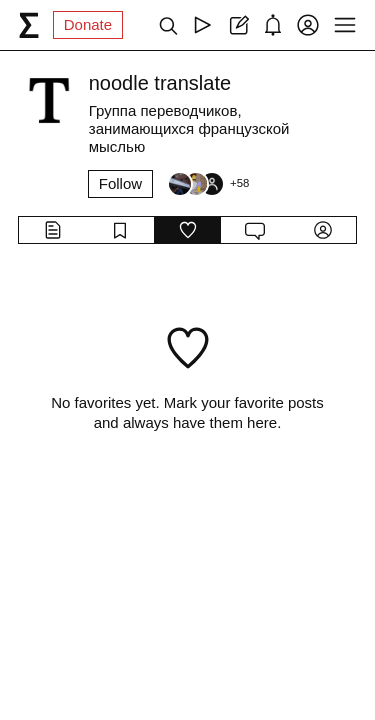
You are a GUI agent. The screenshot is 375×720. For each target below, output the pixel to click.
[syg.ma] (29, 25)
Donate (88, 24)
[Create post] (237, 25)
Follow (120, 183)
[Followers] (208, 184)
